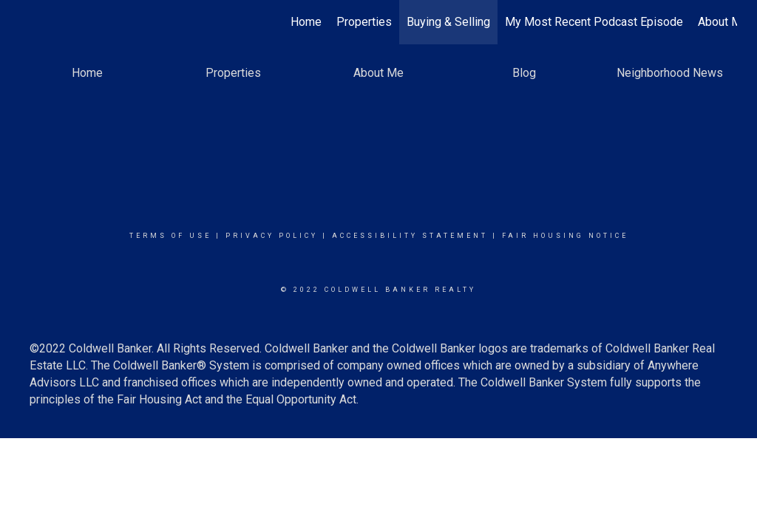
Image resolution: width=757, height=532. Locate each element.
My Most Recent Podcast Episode (594, 22)
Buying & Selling (448, 22)
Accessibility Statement (410, 236)
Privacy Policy (272, 236)
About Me (723, 22)
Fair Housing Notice (565, 236)
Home (306, 22)
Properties (364, 22)
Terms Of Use (170, 236)
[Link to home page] (28, 22)
